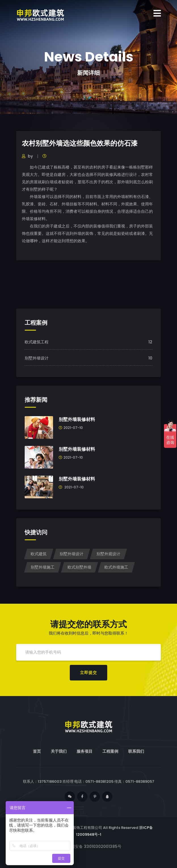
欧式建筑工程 (37, 342)
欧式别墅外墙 (79, 567)
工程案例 (110, 751)
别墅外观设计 (108, 554)
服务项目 (85, 751)
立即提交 (88, 673)
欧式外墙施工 (116, 567)
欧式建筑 (39, 554)
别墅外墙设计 (37, 358)
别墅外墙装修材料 (77, 419)
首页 (37, 751)
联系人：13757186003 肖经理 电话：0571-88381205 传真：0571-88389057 (89, 781)
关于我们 (59, 751)
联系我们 (136, 751)
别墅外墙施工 (43, 567)
